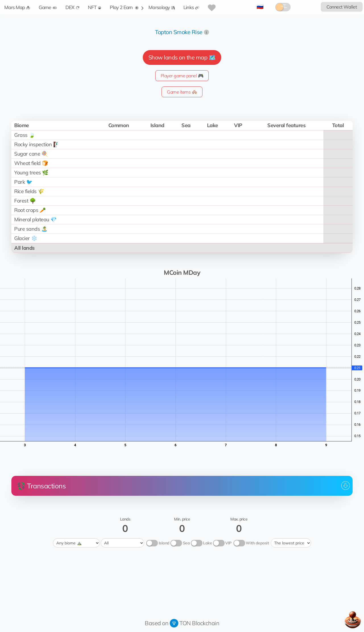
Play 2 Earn (124, 7)
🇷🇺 (260, 6)
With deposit (257, 543)
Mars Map (17, 7)
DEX (72, 7)
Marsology (162, 7)
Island (164, 543)
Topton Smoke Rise (179, 32)
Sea (186, 543)
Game (48, 7)
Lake (207, 543)
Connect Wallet (342, 7)
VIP (228, 543)
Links (192, 7)
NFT (95, 7)
